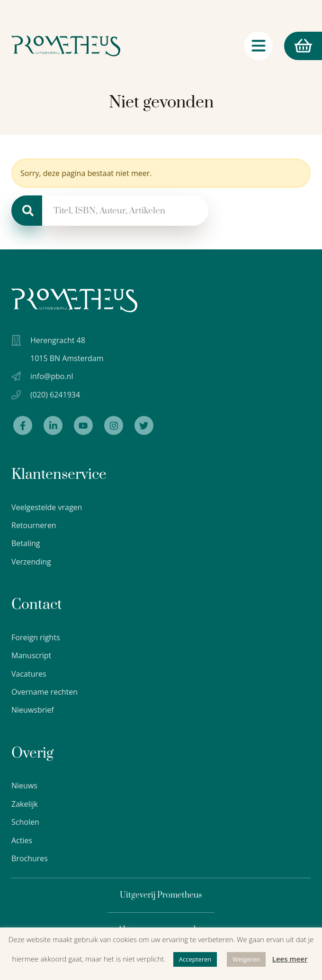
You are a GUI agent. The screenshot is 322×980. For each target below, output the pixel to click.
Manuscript (31, 655)
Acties (22, 840)
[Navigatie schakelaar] (259, 47)
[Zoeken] (27, 211)
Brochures (30, 858)
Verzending (31, 562)
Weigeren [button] (246, 959)
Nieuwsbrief (33, 710)
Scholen (25, 822)
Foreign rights (36, 637)
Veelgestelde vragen (47, 507)
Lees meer (290, 959)
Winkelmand (298, 47)
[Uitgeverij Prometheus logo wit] (74, 300)
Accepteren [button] (195, 959)
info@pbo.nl (52, 376)
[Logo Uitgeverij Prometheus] (66, 47)
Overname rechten (45, 692)
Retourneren (34, 525)
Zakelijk (25, 804)
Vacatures (29, 674)
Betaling (26, 543)
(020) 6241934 (55, 395)
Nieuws (24, 786)
